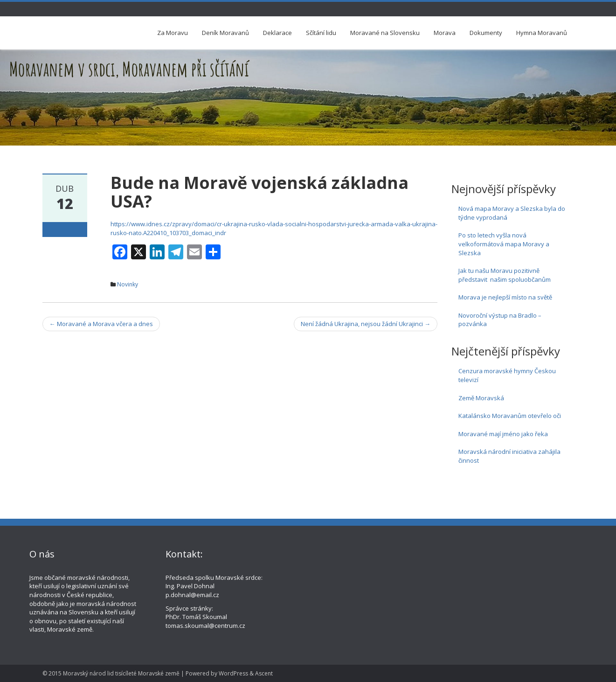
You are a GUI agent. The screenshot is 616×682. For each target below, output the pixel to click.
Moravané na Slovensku (385, 33)
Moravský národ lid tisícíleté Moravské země (121, 673)
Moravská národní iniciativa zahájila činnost (509, 456)
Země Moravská (481, 398)
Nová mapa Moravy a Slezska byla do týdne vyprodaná (512, 213)
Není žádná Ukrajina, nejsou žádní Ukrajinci (366, 324)
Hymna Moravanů (542, 33)
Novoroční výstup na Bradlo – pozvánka (500, 320)
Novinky (128, 284)
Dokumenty (486, 33)
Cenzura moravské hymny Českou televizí (507, 375)
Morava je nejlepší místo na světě (505, 297)
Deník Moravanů (225, 33)
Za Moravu (173, 33)
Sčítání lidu (321, 33)
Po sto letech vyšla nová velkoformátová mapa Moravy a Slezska (504, 244)
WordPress (233, 673)
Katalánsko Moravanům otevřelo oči (510, 416)
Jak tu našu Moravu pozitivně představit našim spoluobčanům (505, 275)
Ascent (264, 673)
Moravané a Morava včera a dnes (101, 324)
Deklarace (277, 33)
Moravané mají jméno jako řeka (503, 434)
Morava (445, 33)
